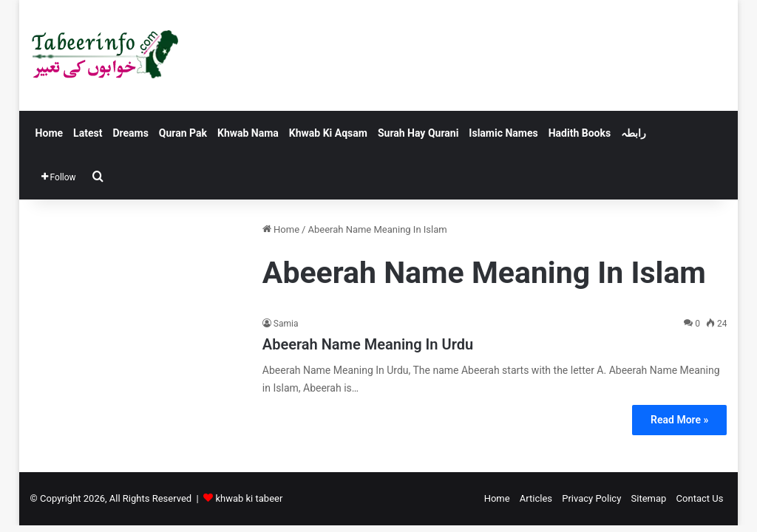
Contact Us (700, 498)
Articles (536, 498)
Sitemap (649, 498)
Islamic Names (503, 133)
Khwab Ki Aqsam (328, 133)
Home (49, 133)
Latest (88, 133)
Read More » (679, 420)
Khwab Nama (248, 133)
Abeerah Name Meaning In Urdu (368, 344)
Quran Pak (183, 133)
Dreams (130, 133)
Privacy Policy (591, 498)
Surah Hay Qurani (418, 133)
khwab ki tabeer (249, 498)
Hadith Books (580, 133)
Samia (286, 324)
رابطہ (634, 133)
